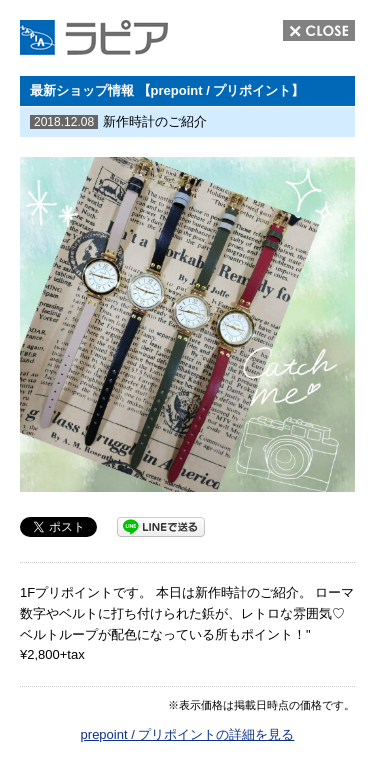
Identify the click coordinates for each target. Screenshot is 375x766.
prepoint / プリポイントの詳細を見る (188, 734)
